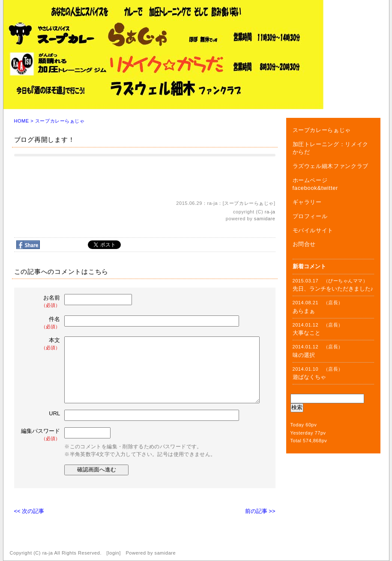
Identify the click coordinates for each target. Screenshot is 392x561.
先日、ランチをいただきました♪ (333, 289)
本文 (42, 344)
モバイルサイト (313, 230)
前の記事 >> (260, 511)
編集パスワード (40, 435)
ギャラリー (307, 202)
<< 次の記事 (29, 511)
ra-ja (270, 212)
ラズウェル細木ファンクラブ (331, 166)
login (114, 553)
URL (54, 413)
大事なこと (307, 333)
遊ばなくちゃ (309, 377)
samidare (265, 219)
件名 (42, 323)
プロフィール (310, 216)
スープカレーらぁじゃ (60, 121)
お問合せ (304, 244)
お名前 (42, 301)
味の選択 (304, 355)
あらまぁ (304, 311)
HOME (22, 121)
